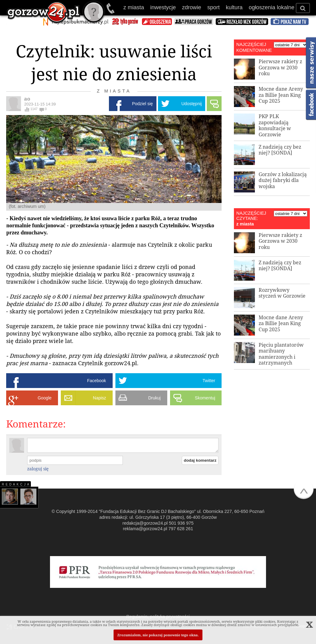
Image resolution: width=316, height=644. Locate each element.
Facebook (96, 381)
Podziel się (143, 104)
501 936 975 (111, 8)
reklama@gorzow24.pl (145, 529)
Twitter (209, 381)
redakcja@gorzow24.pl (145, 523)
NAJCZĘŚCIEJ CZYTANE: (251, 216)
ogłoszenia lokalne (272, 7)
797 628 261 (181, 529)
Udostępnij (192, 104)
